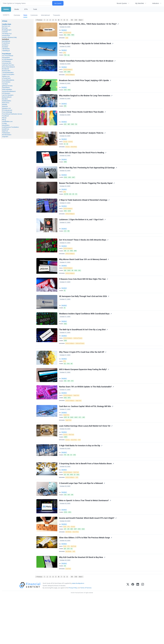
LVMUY (66, 471)
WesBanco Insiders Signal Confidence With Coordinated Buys (84, 338)
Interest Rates (75, 157)
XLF (72, 490)
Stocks (17, 9)
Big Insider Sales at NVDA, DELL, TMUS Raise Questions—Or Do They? (88, 24)
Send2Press (6, 129)
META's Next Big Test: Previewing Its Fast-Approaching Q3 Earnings (87, 180)
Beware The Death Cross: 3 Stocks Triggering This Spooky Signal (86, 196)
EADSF (73, 450)
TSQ (77, 131)
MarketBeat (5, 39)
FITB (65, 490)
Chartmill (5, 32)
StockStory (5, 45)
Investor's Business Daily (9, 37)
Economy (71, 151)
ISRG (65, 112)
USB (69, 490)
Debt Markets (69, 574)
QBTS (69, 410)
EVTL (82, 450)
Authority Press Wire (8, 65)
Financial (68, 157)
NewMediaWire (7, 101)
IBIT (73, 391)
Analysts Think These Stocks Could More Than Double (81, 119)
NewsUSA (5, 106)
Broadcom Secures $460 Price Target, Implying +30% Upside (84, 86)
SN (68, 154)
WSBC (66, 348)
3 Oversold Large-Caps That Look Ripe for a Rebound (81, 523)
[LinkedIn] (138, 633)
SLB (65, 611)
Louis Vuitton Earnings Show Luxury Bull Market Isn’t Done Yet (85, 460)
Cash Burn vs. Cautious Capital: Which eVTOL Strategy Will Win (85, 438)
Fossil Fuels (69, 614)
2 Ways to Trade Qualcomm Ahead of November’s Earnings (83, 214)
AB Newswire (6, 57)
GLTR (69, 592)
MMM (66, 173)
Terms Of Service (86, 635)
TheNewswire (6, 133)
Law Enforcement (68, 33)
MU (74, 291)
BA (69, 450)
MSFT (75, 189)
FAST (69, 534)
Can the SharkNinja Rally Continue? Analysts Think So (81, 142)
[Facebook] (133, 633)
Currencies (34, 15)
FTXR (66, 57)
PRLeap (4, 118)
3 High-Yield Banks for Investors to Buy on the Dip (80, 481)
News (25, 15)
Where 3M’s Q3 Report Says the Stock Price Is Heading (82, 163)
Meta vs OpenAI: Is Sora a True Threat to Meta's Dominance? (84, 541)
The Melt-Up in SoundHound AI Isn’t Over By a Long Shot (82, 354)
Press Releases (6, 54)
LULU (66, 247)
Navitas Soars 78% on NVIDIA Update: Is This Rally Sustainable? (86, 417)
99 (72, 20)
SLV (72, 592)
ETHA (69, 391)
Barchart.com (6, 26)
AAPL (66, 131)
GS (65, 154)
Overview (17, 15)
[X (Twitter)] (128, 633)
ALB (65, 513)
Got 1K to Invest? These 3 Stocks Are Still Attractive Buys (83, 258)
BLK (65, 391)
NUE (69, 513)
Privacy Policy (73, 635)
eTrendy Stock (6, 78)
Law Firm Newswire (8, 95)
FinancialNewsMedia (8, 80)
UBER (77, 270)
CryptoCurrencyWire (8, 74)
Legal (67, 39)
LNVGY (70, 291)
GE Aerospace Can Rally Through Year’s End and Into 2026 (83, 319)
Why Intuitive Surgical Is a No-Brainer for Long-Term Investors (85, 102)
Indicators (156, 3)
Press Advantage (7, 112)
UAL (69, 57)
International (45, 15)
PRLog (4, 120)
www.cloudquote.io (78, 631)
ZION (76, 490)
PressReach (5, 116)
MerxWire (5, 99)
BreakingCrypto (7, 30)
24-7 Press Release (8, 56)
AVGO (66, 95)
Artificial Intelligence (68, 73)
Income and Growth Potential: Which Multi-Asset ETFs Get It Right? (87, 559)
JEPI (65, 571)
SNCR (74, 131)
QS (76, 513)
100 (76, 20)
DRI (74, 208)
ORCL (81, 291)
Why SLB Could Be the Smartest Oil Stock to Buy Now (81, 602)
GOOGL (66, 189)
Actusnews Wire (7, 63)
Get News (5, 84)
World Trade (72, 469)
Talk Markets (6, 49)
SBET (70, 131)
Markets (6, 9)
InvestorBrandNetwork (9, 91)
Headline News (7, 24)
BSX (71, 208)
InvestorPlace (6, 36)
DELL (65, 36)
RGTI (73, 410)
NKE (69, 247)
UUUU (80, 513)
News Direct (6, 103)
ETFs (26, 9)
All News (5, 21)
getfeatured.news (7, 86)
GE (65, 331)
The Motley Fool (7, 34)
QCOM (70, 226)
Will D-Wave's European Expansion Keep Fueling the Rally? (83, 398)
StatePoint (5, 131)
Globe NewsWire (7, 89)
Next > (81, 20)
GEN (73, 534)
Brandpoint (5, 69)
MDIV (73, 571)
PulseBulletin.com (7, 121)
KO (65, 312)
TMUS (74, 36)
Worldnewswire (7, 135)
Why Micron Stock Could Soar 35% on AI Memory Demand (83, 280)
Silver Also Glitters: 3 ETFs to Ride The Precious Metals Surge (85, 581)
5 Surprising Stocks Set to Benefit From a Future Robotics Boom (86, 501)
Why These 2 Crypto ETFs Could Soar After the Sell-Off (82, 380)
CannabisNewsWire (8, 73)
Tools (35, 9)
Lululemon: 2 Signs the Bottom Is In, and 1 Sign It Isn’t (81, 236)
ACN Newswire (6, 61)
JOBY (86, 450)
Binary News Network (8, 67)
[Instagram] (143, 633)
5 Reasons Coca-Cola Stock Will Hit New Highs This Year (83, 301)
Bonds (65, 568)
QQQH (85, 571)
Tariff (81, 474)
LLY (69, 270)
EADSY (78, 450)
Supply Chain (78, 426)
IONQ (66, 410)
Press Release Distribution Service (12, 114)
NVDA (69, 36)
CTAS (66, 534)
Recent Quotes (122, 3)
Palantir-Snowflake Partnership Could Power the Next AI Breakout (86, 64)
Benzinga (5, 28)
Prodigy (4, 123)
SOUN (66, 366)
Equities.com (6, 76)
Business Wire (6, 71)
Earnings (66, 151)
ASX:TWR (66, 208)
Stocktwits (5, 47)
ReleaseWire (6, 125)
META (70, 189)
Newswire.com (6, 108)
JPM (69, 571)
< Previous (39, 20)
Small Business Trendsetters (10, 127)
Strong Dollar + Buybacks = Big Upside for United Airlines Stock (85, 46)
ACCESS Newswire (7, 59)
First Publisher (6, 82)
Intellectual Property (79, 363)
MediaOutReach (7, 97)
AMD (65, 270)
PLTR (65, 76)
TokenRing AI (6, 51)
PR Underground (7, 110)
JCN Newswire (6, 93)
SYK (78, 208)
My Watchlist (140, 3)
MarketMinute (6, 41)
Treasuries (56, 15)
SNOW (70, 76)
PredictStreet (6, 43)
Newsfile (5, 105)
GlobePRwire (6, 88)
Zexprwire (5, 137)
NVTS (70, 428)
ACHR (66, 450)
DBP (65, 592)
